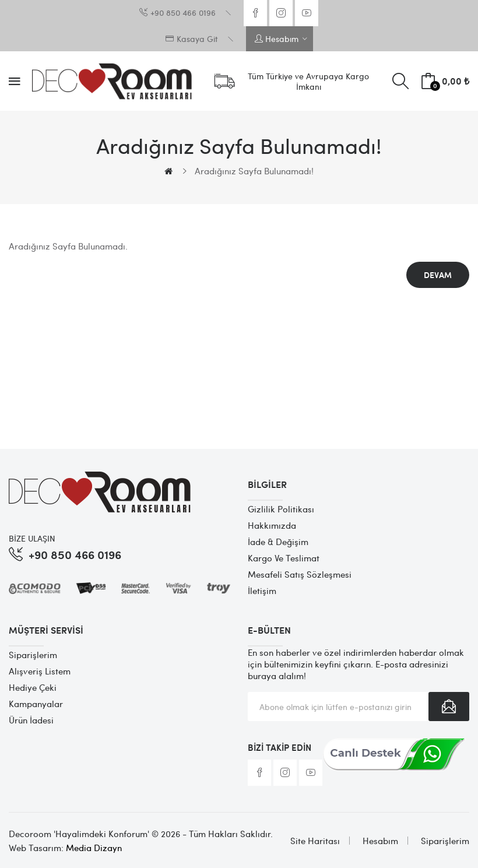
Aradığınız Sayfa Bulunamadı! (254, 171)
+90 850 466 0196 (75, 554)
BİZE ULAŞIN (32, 538)
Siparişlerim (33, 655)
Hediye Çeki (33, 687)
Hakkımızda (272, 525)
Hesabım (380, 841)
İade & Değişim (278, 542)
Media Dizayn (94, 848)
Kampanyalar (36, 704)
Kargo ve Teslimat (284, 558)
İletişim (262, 591)
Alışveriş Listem (40, 671)
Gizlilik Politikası (281, 509)
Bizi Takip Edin (280, 747)
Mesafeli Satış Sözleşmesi (300, 574)
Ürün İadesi (31, 720)
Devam (438, 275)
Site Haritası (315, 841)
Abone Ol (449, 707)
